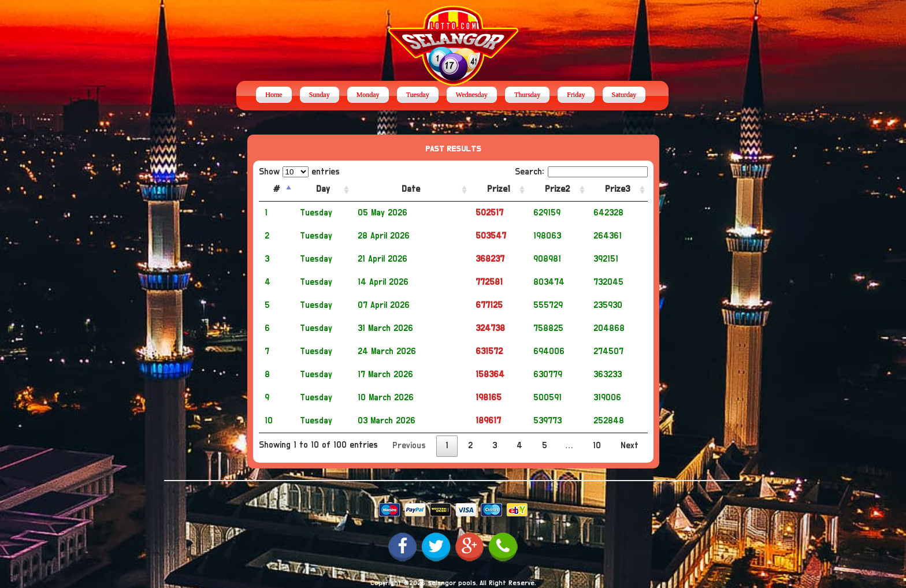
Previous (409, 446)
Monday (368, 95)
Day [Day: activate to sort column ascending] (323, 189)
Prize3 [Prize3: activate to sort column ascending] (617, 189)
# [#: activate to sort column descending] (276, 189)
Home (274, 95)
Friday (576, 95)
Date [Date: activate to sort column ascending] (411, 189)
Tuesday (418, 95)
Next (630, 446)
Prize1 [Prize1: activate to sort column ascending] (499, 189)
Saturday (624, 95)
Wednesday (472, 95)
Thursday (527, 95)
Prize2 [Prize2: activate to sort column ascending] (557, 189)
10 (597, 446)
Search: (581, 172)
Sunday (320, 95)
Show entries (299, 172)
